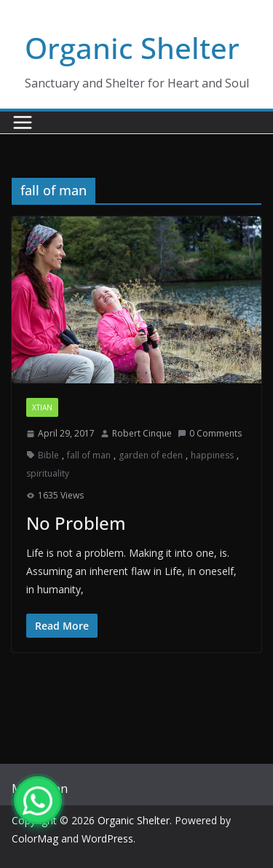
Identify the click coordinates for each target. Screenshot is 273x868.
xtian (42, 407)
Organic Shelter (132, 48)
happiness (212, 455)
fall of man (89, 455)
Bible (48, 455)
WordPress (107, 838)
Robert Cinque (142, 433)
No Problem (76, 523)
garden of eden (151, 455)
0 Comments (210, 433)
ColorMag (35, 838)
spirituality (48, 473)
